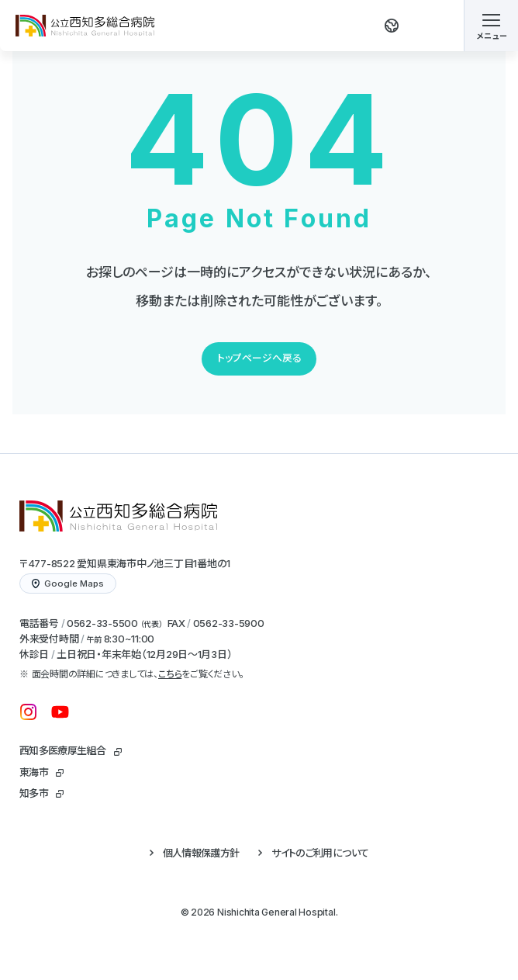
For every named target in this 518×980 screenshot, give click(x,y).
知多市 (34, 793)
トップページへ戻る (259, 358)
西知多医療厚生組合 (62, 750)
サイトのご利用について (320, 853)
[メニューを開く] (491, 26)
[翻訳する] (392, 26)
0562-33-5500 (102, 623)
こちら (170, 674)
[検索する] (433, 26)
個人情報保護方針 (201, 853)
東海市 (34, 772)
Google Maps (68, 583)
